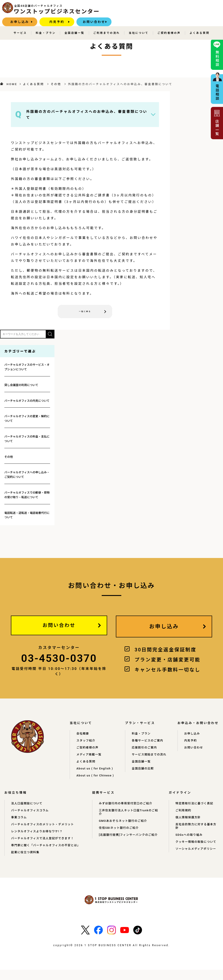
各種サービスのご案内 (151, 744)
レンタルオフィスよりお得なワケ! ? (38, 842)
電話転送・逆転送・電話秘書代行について (27, 516)
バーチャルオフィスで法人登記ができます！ (44, 849)
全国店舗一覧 (74, 24)
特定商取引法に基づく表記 (195, 814)
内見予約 (164, 10)
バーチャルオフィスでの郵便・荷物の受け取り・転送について (27, 496)
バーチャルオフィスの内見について (27, 402)
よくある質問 (199, 24)
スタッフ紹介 (86, 744)
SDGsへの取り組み (189, 845)
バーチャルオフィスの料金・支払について (27, 440)
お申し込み (127, 10)
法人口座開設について (28, 814)
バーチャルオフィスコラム (31, 821)
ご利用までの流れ (107, 24)
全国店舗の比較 (146, 775)
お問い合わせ (201, 10)
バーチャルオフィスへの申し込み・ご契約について (27, 476)
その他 (56, 84)
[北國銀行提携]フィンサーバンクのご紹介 (128, 845)
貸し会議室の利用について (21, 386)
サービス (20, 24)
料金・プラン (46, 24)
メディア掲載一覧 (90, 758)
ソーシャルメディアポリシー (196, 859)
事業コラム (19, 828)
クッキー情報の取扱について (196, 852)
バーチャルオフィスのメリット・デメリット (44, 835)
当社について (139, 24)
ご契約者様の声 (169, 24)
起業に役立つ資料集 (26, 863)
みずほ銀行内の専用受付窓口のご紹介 (124, 814)
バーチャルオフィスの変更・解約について (27, 420)
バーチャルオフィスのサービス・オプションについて (27, 368)
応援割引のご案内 (148, 751)
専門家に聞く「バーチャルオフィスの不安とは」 (47, 856)
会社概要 (83, 737)
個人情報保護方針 (188, 828)
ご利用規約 (183, 821)
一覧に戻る (85, 312)
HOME (12, 84)
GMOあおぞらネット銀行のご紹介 (122, 831)
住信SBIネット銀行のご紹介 (117, 838)
